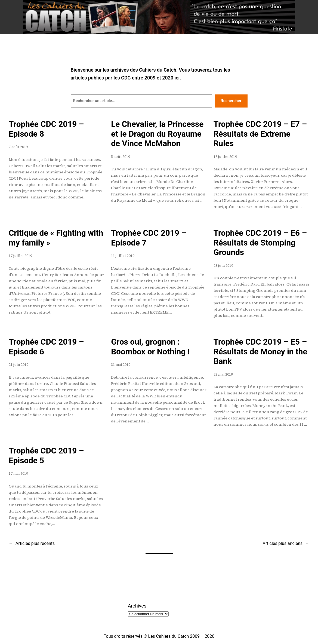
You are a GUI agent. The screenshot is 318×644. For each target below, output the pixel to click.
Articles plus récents (32, 543)
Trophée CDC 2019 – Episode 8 (46, 129)
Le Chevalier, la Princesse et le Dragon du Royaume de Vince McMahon (157, 134)
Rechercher (231, 101)
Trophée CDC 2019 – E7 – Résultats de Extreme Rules (260, 134)
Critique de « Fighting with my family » (56, 238)
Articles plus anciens (286, 543)
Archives (137, 606)
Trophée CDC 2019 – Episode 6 (46, 347)
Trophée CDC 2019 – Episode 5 (46, 456)
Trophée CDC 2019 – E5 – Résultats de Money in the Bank (260, 352)
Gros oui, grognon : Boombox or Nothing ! (150, 347)
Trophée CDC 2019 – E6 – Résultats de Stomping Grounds (260, 243)
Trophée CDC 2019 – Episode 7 (149, 238)
